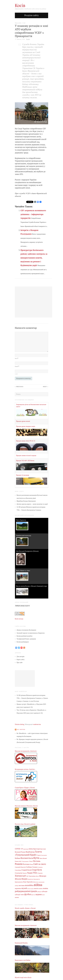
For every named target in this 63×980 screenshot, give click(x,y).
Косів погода (19, 619)
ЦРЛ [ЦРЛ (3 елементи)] (27, 876)
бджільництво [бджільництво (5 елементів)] (19, 882)
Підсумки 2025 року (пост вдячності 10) (30, 713)
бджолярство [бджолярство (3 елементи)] (37, 879)
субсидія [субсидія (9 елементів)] (44, 891)
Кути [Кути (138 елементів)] (36, 858)
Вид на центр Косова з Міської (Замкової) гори (31, 586)
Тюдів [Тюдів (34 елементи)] (30, 873)
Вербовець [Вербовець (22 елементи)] (30, 852)
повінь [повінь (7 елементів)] (40, 888)
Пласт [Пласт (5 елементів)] (31, 861)
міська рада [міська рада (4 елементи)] (30, 889)
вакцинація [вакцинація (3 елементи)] (42, 882)
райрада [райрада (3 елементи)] (39, 892)
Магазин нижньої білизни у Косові (26, 806)
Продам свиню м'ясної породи (26, 456)
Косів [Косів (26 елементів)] (31, 858)
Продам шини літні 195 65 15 (26, 441)
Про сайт (20, 663)
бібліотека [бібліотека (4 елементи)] (36, 882)
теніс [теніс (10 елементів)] (22, 895)
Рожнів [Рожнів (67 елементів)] (19, 864)
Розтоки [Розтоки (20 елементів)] (26, 864)
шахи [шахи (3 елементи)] (43, 895)
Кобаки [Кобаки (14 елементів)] (18, 858)
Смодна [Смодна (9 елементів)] (35, 867)
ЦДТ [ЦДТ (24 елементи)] (24, 876)
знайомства (37, 724)
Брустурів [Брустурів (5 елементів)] (43, 849)
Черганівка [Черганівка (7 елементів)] (32, 876)
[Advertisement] (25, 679)
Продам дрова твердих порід (26, 426)
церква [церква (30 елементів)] (39, 894)
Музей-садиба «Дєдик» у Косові (25, 908)
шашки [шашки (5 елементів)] (17, 897)
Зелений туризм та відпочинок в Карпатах (31, 633)
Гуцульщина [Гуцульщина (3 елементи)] (44, 855)
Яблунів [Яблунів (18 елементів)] (18, 879)
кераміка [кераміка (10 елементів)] (18, 888)
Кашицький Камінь (21, 943)
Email (17, 366)
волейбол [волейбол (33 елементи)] (29, 885)
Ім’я (17, 358)
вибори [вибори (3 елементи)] (17, 886)
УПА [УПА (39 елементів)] (35, 873)
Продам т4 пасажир (23, 475)
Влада (28, 39)
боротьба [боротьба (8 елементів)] (30, 882)
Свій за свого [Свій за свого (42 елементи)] (40, 864)
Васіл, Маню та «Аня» (23, 571)
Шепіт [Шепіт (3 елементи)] (37, 876)
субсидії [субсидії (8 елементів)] (18, 895)
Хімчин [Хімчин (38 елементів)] (18, 876)
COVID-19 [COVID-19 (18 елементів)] (19, 849)
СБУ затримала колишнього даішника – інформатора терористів (33, 214)
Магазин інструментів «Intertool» (26, 751)
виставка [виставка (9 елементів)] (22, 885)
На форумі (21, 729)
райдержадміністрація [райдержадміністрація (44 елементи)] (26, 891)
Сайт (16, 374)
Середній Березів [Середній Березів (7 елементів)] (20, 867)
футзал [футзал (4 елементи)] (33, 895)
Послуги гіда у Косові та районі (25, 824)
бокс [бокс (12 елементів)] (25, 882)
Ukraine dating (20, 724)
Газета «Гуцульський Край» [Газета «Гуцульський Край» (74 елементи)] (28, 853)
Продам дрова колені (23, 421)
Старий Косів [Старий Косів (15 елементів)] (26, 870)
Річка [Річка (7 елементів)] (31, 864)
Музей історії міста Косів (23, 978)
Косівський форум (23, 642)
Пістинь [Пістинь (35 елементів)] (37, 861)
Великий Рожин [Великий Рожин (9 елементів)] (20, 852)
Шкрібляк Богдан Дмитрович (26, 501)
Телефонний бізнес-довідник (26, 639)
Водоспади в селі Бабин (23, 960)
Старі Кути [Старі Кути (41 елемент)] (37, 870)
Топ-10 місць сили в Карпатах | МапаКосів (31, 710)
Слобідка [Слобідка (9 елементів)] (29, 867)
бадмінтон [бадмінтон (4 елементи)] (31, 879)
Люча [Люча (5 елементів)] (41, 858)
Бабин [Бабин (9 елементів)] (31, 849)
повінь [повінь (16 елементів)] (45, 888)
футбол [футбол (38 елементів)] (28, 894)
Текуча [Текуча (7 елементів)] (25, 873)
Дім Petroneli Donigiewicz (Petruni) (27, 551)
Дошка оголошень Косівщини (26, 630)
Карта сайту (21, 660)
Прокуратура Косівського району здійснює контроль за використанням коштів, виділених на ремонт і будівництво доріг (34, 258)
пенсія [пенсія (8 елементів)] (36, 888)
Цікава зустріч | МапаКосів (25, 704)
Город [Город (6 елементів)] (39, 855)
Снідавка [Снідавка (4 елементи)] (40, 867)
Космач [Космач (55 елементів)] (24, 858)
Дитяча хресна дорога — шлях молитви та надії (32, 504)
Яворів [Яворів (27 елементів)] (24, 879)
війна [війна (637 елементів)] (38, 885)
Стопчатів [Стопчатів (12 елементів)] (18, 873)
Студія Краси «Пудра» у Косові (25, 788)
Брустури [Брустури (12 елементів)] (37, 849)
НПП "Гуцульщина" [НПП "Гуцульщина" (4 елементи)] (24, 861)
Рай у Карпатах (21, 520)
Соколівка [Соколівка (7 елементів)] (18, 870)
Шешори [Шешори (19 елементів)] (43, 876)
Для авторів (21, 657)
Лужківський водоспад (24, 536)
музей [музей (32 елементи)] (24, 888)
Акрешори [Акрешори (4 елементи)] (26, 849)
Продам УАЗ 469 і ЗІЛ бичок (25, 461)
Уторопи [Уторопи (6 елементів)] (40, 873)
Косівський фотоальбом (25, 636)
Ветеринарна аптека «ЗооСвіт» (25, 769)
